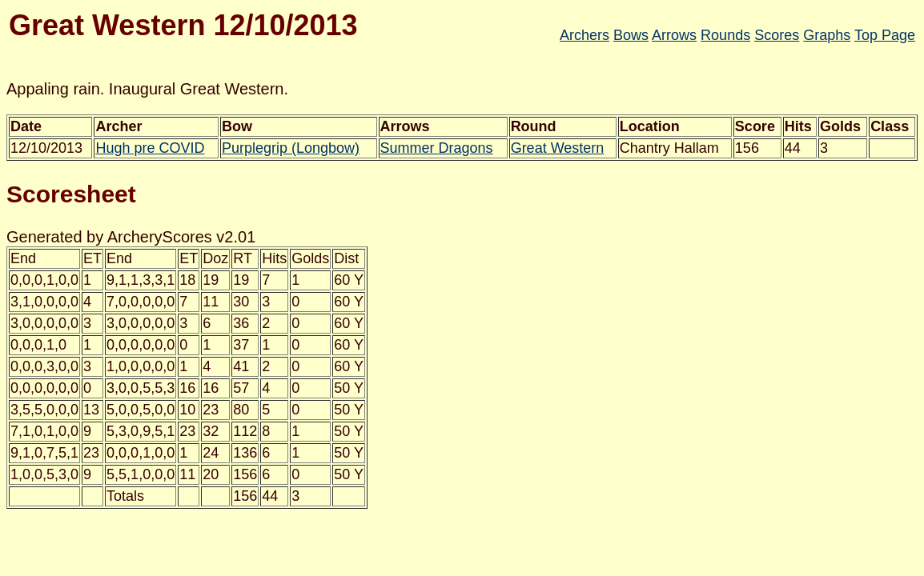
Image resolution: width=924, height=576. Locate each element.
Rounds (725, 35)
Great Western (558, 148)
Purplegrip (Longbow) (291, 148)
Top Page (885, 35)
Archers (585, 35)
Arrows (674, 35)
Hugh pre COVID (150, 148)
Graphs (827, 35)
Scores (777, 35)
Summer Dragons (437, 148)
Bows (631, 35)
